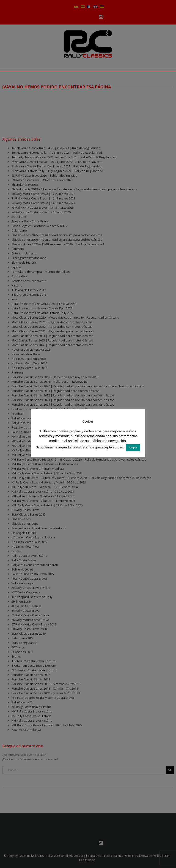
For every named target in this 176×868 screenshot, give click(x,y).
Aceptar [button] (133, 448)
